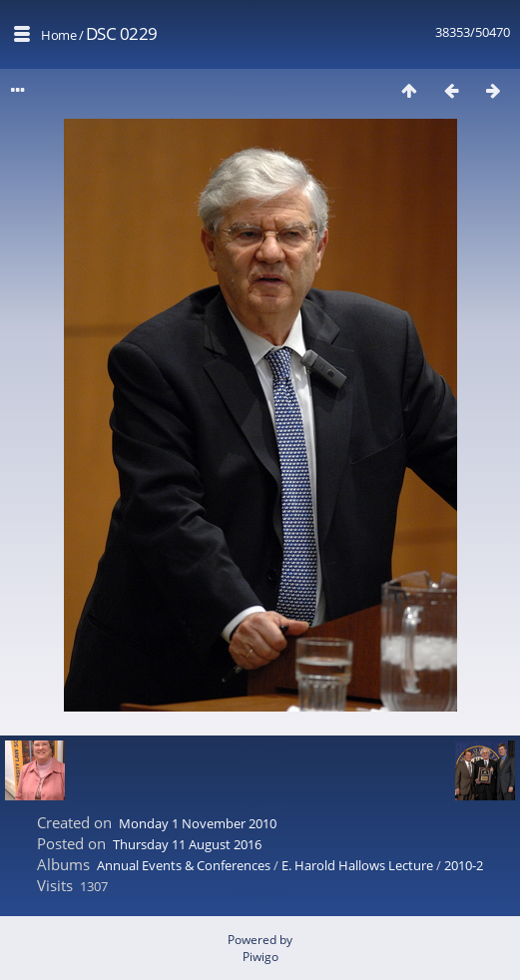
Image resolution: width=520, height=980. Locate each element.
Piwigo (260, 957)
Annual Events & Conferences (184, 865)
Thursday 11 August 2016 (187, 844)
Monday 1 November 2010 (198, 823)
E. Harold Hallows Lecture (357, 865)
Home (58, 35)
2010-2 (464, 865)
